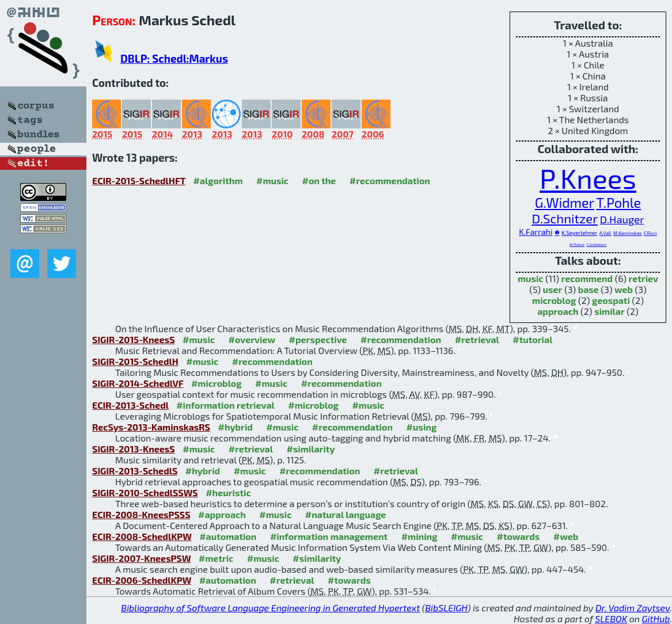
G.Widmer (565, 203)
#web (566, 536)
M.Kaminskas (627, 233)
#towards (519, 536)
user (553, 289)
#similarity (310, 449)
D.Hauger (622, 219)
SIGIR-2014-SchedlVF (138, 383)
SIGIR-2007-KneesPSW (141, 558)
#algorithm (218, 180)
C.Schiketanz (597, 244)
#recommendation (390, 180)
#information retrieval (225, 405)
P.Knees (588, 178)
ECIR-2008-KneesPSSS (141, 514)
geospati (611, 300)
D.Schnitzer (565, 218)
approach (558, 311)
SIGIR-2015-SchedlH (135, 361)
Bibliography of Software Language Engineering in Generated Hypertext (270, 608)
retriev (644, 278)
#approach (222, 514)
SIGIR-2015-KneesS (134, 339)
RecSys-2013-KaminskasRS (151, 427)
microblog (554, 300)
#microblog (217, 383)
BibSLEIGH (446, 608)
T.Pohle (619, 203)
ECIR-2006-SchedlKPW (142, 580)
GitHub (656, 619)
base (589, 289)
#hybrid (235, 427)
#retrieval (477, 339)
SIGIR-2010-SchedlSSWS (145, 492)
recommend (587, 278)
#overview (252, 339)
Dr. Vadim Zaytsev (633, 608)
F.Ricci (650, 233)
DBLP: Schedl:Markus (174, 58)
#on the (319, 180)
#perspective (318, 339)
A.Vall (605, 233)
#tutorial (532, 339)
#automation (228, 536)
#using (421, 427)
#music (272, 180)
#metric (216, 558)
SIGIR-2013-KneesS (134, 449)
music (531, 278)
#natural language (346, 514)
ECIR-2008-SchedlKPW (142, 536)
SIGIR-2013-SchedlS (135, 471)
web (624, 289)
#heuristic (228, 492)
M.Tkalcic (577, 244)
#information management (329, 536)
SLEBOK (611, 619)
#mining (419, 536)
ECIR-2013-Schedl (130, 405)
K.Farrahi (536, 232)
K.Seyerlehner (579, 233)
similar (610, 311)
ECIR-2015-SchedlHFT (139, 180)
